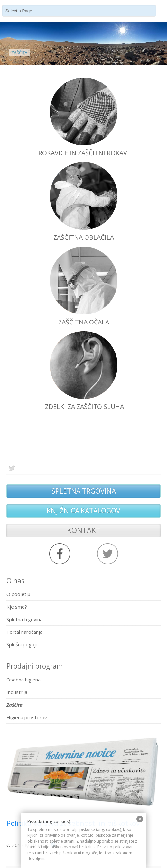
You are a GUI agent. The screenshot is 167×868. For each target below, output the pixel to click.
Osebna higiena (23, 680)
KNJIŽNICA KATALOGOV (83, 511)
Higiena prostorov (27, 717)
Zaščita (14, 705)
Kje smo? (17, 607)
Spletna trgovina (24, 619)
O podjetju (18, 594)
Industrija (17, 692)
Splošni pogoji (22, 644)
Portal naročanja (24, 632)
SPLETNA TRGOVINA (84, 491)
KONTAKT (84, 530)
